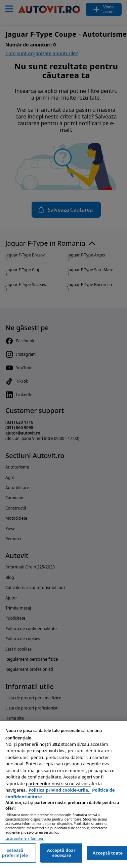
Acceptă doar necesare (61, 853)
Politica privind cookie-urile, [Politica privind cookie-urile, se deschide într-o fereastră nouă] (59, 790)
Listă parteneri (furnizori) (25, 839)
